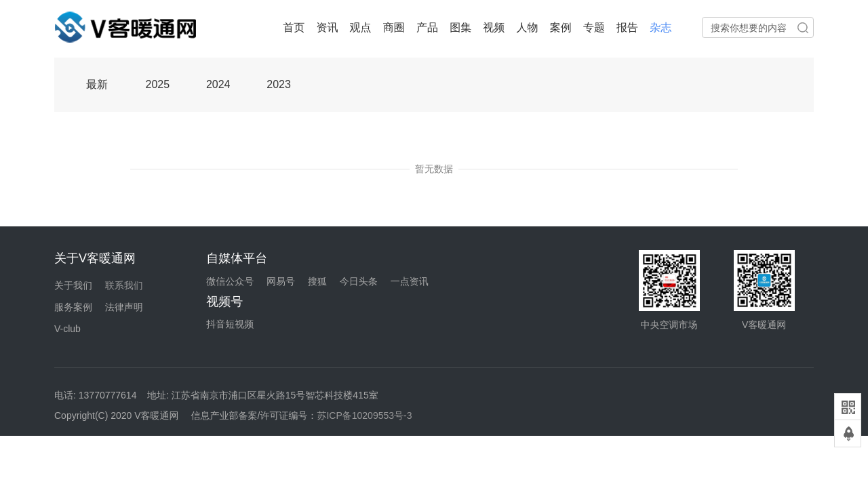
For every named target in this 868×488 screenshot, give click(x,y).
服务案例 (73, 307)
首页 (294, 27)
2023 (279, 84)
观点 (361, 27)
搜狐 (317, 281)
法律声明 (124, 307)
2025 (158, 84)
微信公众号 (230, 281)
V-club (67, 329)
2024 (218, 84)
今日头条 (359, 281)
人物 (528, 27)
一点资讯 (410, 281)
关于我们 (73, 285)
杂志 (660, 27)
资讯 (327, 27)
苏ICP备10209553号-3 (364, 415)
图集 (460, 27)
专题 (594, 27)
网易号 (281, 281)
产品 (427, 27)
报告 (627, 27)
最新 (97, 84)
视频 (494, 27)
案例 (561, 27)
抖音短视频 (230, 324)
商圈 (394, 27)
